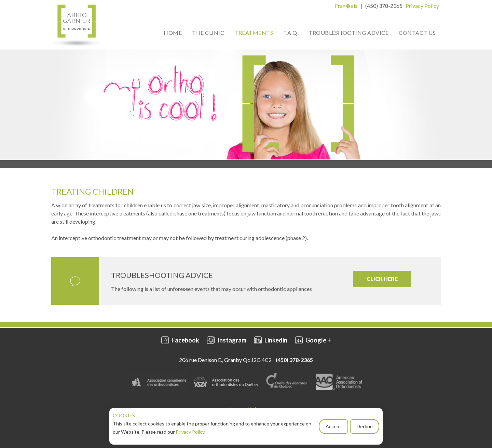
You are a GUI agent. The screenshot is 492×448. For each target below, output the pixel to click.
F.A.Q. (291, 33)
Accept (333, 426)
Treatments (254, 33)
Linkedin (271, 340)
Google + (313, 340)
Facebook (180, 340)
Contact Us (417, 33)
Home (173, 33)
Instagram (227, 340)
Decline (365, 426)
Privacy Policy (190, 432)
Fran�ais (346, 6)
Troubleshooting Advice (348, 33)
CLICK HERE (382, 279)
